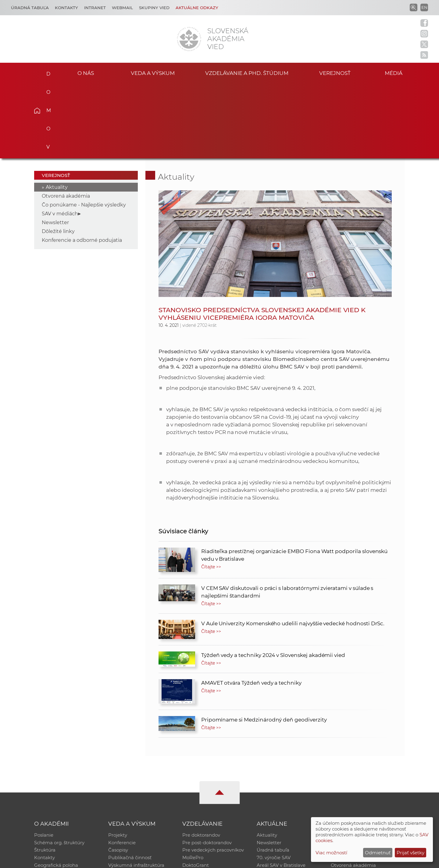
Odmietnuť (378, 853)
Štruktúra (45, 776)
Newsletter (55, 147)
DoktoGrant (196, 791)
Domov (46, 72)
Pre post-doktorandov (207, 768)
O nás (86, 73)
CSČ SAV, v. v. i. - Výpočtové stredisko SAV (125, 861)
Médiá (396, 73)
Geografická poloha (56, 791)
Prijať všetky (410, 853)
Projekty (118, 760)
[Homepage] (189, 39)
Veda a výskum (153, 73)
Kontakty (66, 8)
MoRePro (193, 783)
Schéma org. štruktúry (59, 768)
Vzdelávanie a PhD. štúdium (247, 73)
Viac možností (331, 853)
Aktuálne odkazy (197, 8)
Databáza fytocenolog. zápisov (365, 776)
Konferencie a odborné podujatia (82, 165)
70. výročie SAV (274, 783)
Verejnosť (335, 73)
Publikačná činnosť (130, 783)
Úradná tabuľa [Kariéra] (30, 8)
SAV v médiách (60, 138)
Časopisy (118, 776)
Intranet (95, 8)
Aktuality (57, 112)
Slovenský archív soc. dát (359, 768)
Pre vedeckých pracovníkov (213, 776)
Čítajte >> (211, 491)
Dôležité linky (58, 156)
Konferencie (122, 768)
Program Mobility (202, 799)
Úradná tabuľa (273, 776)
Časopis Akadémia (352, 783)
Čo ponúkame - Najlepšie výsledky (84, 129)
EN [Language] (424, 7)
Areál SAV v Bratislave (281, 791)
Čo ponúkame (273, 799)
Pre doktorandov (201, 760)
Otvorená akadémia (66, 120)
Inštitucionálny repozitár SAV (363, 760)
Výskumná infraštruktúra (136, 791)
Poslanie (44, 760)
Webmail (122, 8)
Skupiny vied (154, 8)
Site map (310, 861)
